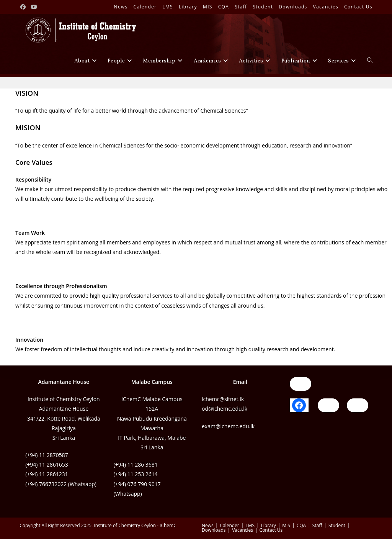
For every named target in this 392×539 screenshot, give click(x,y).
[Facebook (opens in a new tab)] (24, 7)
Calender (145, 7)
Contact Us (358, 7)
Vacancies (326, 7)
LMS (168, 7)
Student (263, 7)
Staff (241, 7)
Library (188, 7)
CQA (224, 7)
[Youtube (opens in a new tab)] (34, 7)
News (121, 7)
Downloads (293, 7)
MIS (208, 7)
